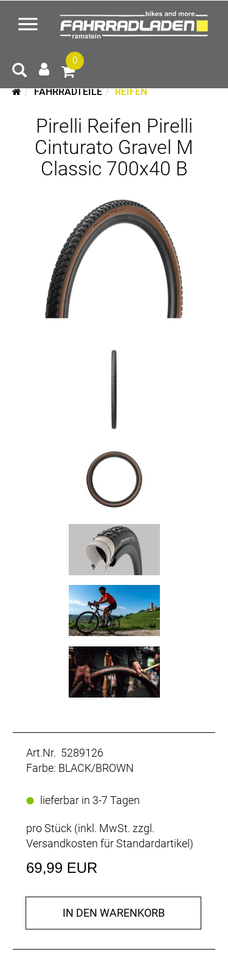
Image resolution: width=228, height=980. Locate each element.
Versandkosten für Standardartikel (108, 843)
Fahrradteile (68, 92)
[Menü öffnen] (28, 26)
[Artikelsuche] (19, 72)
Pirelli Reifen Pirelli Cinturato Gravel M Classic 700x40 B (114, 147)
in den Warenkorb (114, 913)
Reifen (131, 92)
